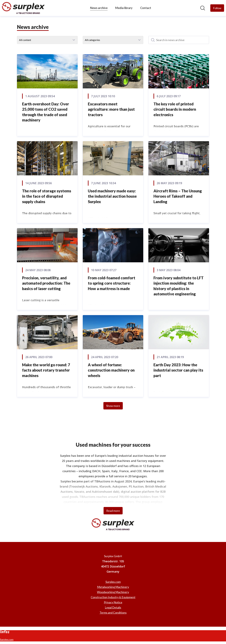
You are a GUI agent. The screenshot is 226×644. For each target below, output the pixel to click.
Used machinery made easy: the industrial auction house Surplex (112, 196)
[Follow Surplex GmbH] (217, 8)
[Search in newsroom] (203, 8)
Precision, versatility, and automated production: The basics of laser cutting (46, 283)
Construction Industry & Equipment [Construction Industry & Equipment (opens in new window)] (113, 597)
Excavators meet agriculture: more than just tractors (111, 109)
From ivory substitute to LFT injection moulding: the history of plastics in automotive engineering (179, 286)
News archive (99, 7)
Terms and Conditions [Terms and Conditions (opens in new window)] (113, 613)
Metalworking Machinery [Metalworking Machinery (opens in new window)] (113, 587)
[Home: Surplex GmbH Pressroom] (23, 8)
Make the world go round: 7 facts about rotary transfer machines (46, 370)
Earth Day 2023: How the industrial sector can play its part (178, 370)
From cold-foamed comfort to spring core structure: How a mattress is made (112, 283)
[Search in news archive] (179, 40)
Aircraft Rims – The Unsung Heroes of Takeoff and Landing (178, 196)
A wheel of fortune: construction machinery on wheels (111, 370)
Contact (146, 8)
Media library (124, 8)
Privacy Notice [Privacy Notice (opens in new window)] (113, 602)
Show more (113, 406)
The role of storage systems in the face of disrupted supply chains (47, 196)
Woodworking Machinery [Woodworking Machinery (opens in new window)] (113, 592)
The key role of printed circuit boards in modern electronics (175, 109)
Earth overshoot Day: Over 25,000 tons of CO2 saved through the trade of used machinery (46, 112)
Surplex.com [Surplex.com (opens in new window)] (113, 582)
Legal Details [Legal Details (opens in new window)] (113, 607)
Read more (113, 511)
